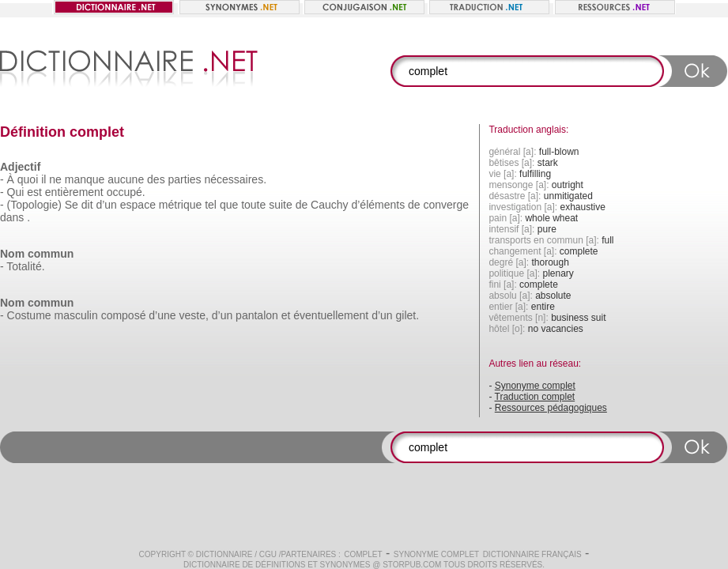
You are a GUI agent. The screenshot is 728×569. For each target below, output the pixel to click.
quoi (28, 179)
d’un (106, 205)
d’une (162, 315)
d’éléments (378, 205)
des (156, 179)
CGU (268, 554)
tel (211, 205)
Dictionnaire (224, 554)
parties (185, 179)
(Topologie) (34, 205)
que (229, 205)
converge (447, 205)
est (34, 192)
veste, (193, 315)
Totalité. (25, 266)
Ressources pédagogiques (551, 408)
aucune (126, 179)
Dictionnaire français (532, 554)
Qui (16, 192)
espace (138, 205)
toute (253, 205)
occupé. (126, 192)
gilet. (407, 315)
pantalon (257, 315)
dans (12, 217)
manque (85, 179)
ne (55, 179)
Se (72, 205)
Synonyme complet (535, 386)
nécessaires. (235, 179)
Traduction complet (535, 397)
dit (87, 205)
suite (281, 205)
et (286, 315)
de (302, 205)
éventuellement (331, 315)
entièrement (74, 192)
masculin (75, 315)
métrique (180, 205)
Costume (29, 315)
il (43, 179)
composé (124, 315)
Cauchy (329, 205)
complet (363, 554)
